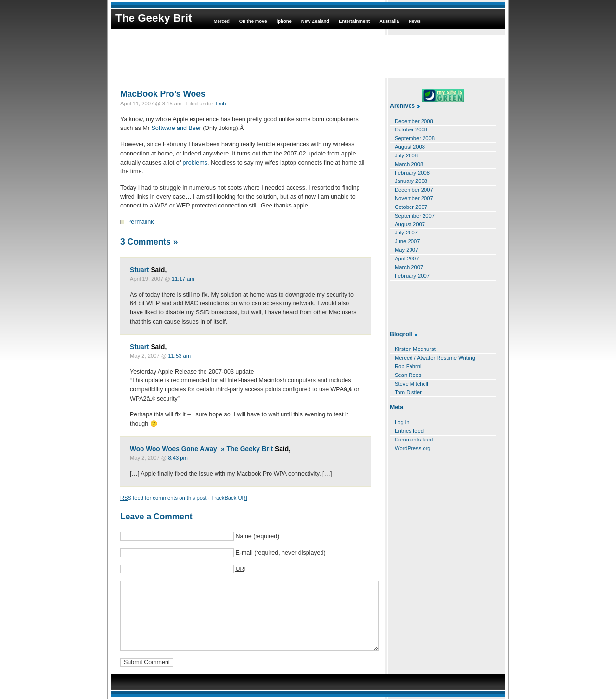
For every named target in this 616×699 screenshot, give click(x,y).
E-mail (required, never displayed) (280, 553)
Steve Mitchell (411, 384)
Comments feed (414, 440)
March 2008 (409, 164)
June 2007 (407, 241)
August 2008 (410, 147)
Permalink (140, 222)
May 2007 (406, 250)
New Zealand (315, 21)
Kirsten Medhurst (415, 349)
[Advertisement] (308, 56)
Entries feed (409, 431)
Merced (221, 21)
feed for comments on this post (164, 498)
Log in (402, 422)
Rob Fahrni (408, 366)
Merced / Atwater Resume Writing (435, 358)
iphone (284, 21)
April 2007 (407, 259)
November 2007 (414, 198)
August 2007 (410, 224)
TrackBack (229, 498)
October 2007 (411, 207)
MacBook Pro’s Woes (163, 94)
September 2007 (415, 216)
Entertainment (354, 21)
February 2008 (412, 173)
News (415, 21)
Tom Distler (408, 392)
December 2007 (414, 190)
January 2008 (411, 181)
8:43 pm (178, 458)
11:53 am (179, 356)
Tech (220, 104)
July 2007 (406, 233)
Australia (389, 21)
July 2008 (406, 155)
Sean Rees (408, 375)
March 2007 (409, 267)
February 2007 (412, 276)
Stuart (140, 270)
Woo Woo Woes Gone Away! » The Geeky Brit (201, 449)
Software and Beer (176, 128)
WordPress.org (413, 448)
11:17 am (183, 279)
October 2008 (411, 129)
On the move (253, 21)
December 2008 (414, 121)
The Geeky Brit (154, 18)
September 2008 (415, 138)
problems (195, 163)
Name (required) (257, 536)
